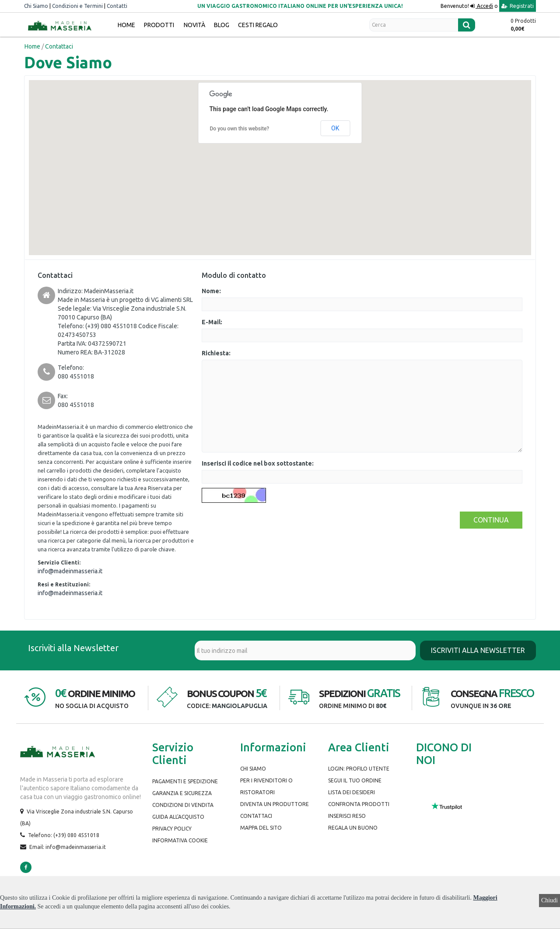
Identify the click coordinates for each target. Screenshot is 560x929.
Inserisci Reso (347, 816)
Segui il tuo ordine (355, 780)
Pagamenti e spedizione (185, 781)
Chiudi (549, 900)
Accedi (484, 6)
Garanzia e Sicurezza (182, 793)
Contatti (117, 6)
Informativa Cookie (180, 840)
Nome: (211, 291)
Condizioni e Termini (77, 6)
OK (335, 128)
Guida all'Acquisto (178, 817)
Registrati (518, 6)
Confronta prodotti (359, 804)
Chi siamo (253, 769)
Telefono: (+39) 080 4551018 (64, 835)
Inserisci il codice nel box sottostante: (258, 463)
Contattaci (256, 816)
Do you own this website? (240, 129)
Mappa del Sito (261, 828)
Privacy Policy (172, 829)
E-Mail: (212, 322)
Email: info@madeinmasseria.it (68, 847)
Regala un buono (353, 828)
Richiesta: (216, 353)
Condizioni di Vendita (183, 805)
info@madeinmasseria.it (70, 571)
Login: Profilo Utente (359, 769)
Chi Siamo (36, 6)
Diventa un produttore (275, 804)
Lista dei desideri (352, 792)
